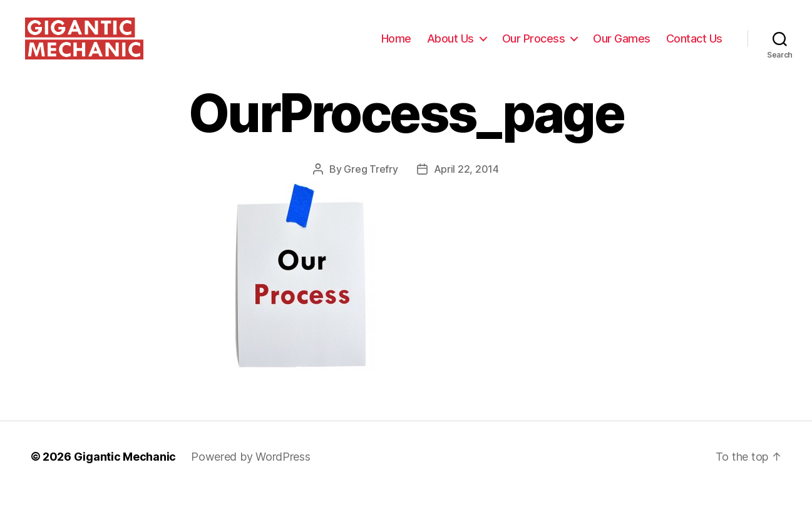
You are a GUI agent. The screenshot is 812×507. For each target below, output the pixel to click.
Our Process (534, 45)
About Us (450, 45)
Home (396, 45)
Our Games (622, 45)
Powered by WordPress (251, 472)
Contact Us (694, 45)
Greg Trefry (371, 184)
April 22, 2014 (466, 184)
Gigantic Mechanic (125, 472)
